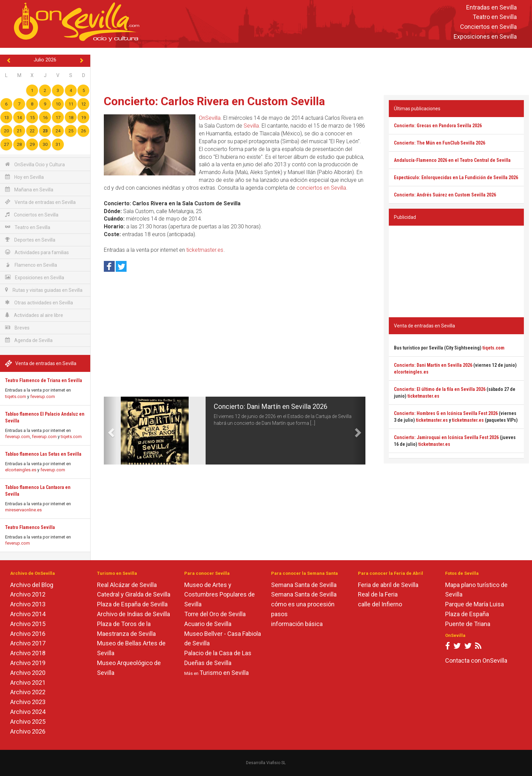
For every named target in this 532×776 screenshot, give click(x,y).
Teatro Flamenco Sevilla (30, 527)
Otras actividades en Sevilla (39, 302)
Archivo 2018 (28, 653)
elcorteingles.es (21, 470)
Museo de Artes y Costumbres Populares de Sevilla (220, 595)
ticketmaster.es (205, 250)
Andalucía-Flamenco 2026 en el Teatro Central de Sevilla (452, 160)
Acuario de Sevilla (208, 624)
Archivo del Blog (32, 585)
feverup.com (43, 396)
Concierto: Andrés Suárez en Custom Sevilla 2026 (445, 195)
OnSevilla (210, 118)
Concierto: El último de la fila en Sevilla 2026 (440, 389)
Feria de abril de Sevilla (388, 585)
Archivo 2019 (28, 663)
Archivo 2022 (28, 692)
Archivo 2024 (28, 712)
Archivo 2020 (28, 673)
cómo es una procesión (303, 604)
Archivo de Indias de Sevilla (134, 614)
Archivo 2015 (28, 624)
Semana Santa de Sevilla (304, 585)
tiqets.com (16, 396)
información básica (297, 624)
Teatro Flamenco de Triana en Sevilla (44, 380)
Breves (17, 328)
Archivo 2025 (28, 722)
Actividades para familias (37, 252)
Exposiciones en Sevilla (485, 36)
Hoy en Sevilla (24, 177)
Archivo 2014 (28, 614)
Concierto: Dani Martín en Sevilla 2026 (271, 406)
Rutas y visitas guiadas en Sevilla (44, 290)
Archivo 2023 (28, 702)
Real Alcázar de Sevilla (127, 585)
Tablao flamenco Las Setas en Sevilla (43, 454)
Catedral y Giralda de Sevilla (134, 594)
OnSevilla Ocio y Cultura (35, 164)
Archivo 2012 (28, 594)
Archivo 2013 (28, 604)
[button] (110, 431)
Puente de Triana (468, 624)
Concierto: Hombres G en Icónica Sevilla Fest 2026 (446, 413)
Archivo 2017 (28, 643)
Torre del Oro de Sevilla (215, 614)
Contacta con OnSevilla (476, 660)
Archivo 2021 (28, 683)
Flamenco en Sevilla (31, 265)
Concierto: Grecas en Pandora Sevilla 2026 (438, 126)
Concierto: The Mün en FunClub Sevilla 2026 (440, 143)
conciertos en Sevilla (321, 188)
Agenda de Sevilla (29, 340)
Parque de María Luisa (474, 604)
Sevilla (251, 126)
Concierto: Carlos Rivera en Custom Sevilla (214, 101)
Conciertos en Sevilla (488, 27)
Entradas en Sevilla (491, 7)
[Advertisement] (311, 70)
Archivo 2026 (28, 731)
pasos (279, 614)
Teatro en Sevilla (495, 17)
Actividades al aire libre (34, 315)
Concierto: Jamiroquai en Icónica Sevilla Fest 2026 (446, 437)
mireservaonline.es (23, 510)
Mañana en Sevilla (29, 190)
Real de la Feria (378, 594)
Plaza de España (467, 614)
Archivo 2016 (28, 634)
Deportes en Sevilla (30, 240)
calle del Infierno (380, 604)
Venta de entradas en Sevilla (40, 202)
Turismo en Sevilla (224, 673)
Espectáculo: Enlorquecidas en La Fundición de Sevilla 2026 (456, 177)
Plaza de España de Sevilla (132, 604)
